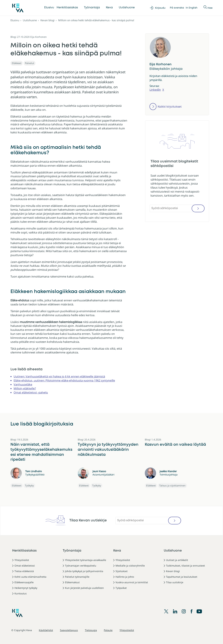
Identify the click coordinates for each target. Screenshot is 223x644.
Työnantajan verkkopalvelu (81, 566)
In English (192, 8)
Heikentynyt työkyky (26, 588)
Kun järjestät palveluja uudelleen (84, 588)
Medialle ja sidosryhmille (130, 566)
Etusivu (49, 8)
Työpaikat (121, 588)
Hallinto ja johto (125, 577)
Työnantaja (92, 8)
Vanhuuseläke (23, 384)
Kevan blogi (47, 20)
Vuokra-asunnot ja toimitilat (132, 582)
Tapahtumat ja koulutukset (182, 577)
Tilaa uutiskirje (175, 582)
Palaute (108, 630)
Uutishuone (127, 8)
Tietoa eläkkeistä (24, 571)
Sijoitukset (122, 571)
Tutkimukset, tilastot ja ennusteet (185, 566)
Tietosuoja (91, 630)
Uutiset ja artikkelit (177, 560)
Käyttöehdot (46, 630)
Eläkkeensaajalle (24, 582)
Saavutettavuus (69, 630)
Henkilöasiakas (67, 8)
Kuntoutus (21, 593)
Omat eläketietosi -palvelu (31, 392)
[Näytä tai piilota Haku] (205, 8)
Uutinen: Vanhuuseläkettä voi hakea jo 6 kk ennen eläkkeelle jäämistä (59, 376)
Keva (109, 8)
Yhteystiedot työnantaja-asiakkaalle (86, 560)
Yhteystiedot (22, 560)
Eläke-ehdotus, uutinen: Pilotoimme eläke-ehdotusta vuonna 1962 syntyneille (64, 380)
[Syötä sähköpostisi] (177, 208)
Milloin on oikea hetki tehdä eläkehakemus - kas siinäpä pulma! (96, 20)
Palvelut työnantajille (77, 577)
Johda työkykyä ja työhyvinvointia (84, 571)
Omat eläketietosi (25, 566)
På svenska (177, 8)
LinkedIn (155, 90)
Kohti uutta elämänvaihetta (30, 577)
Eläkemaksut (72, 582)
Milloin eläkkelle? (25, 388)
